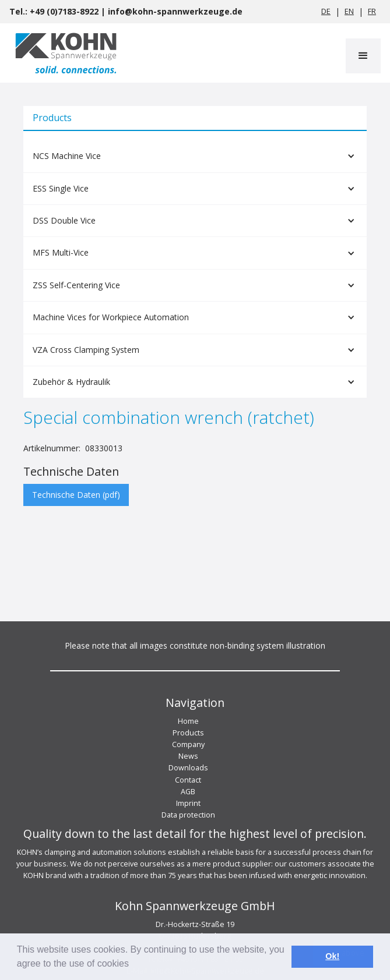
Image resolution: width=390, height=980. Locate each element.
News (188, 756)
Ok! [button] (332, 956)
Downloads (188, 768)
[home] (63, 53)
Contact (188, 780)
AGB (188, 792)
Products (188, 733)
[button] (363, 56)
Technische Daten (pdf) (76, 495)
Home (188, 721)
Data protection (188, 815)
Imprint (188, 803)
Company (188, 744)
